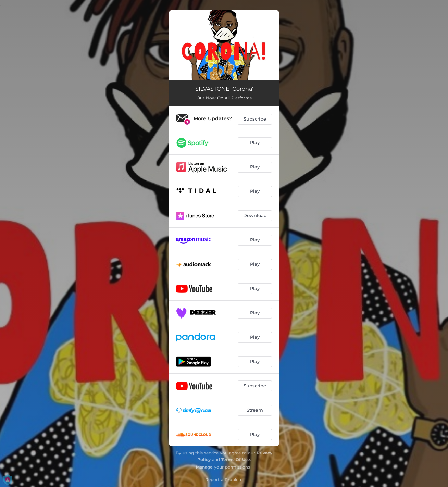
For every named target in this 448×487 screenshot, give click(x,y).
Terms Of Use (236, 459)
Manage (204, 467)
